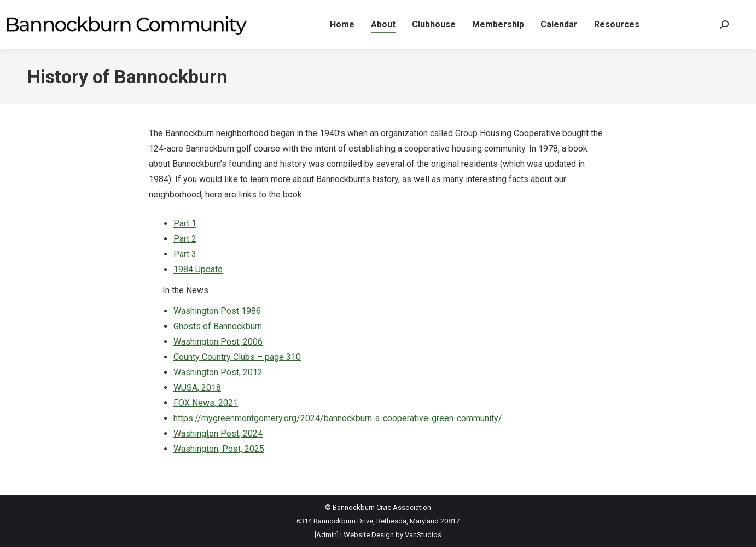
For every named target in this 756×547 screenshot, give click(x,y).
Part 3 (185, 254)
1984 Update (198, 269)
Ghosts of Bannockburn (218, 326)
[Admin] (327, 535)
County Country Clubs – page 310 (237, 357)
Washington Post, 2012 (218, 372)
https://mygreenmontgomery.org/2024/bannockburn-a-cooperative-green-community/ (338, 418)
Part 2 (185, 239)
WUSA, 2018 (197, 388)
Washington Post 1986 (217, 311)
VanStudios (423, 535)
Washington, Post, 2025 (219, 449)
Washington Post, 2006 (218, 342)
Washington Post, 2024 (218, 433)
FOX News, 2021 (206, 403)
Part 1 (185, 223)
